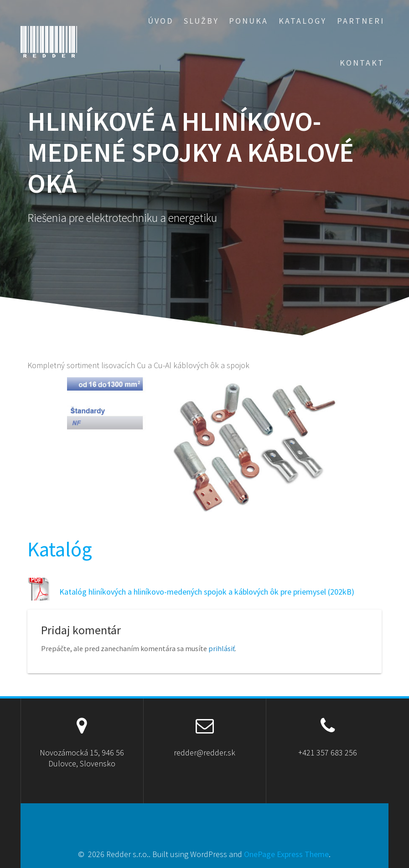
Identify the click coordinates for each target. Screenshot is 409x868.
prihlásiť (222, 648)
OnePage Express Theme (286, 854)
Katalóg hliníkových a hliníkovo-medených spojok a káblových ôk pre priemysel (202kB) (207, 592)
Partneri (361, 21)
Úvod (160, 21)
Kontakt (362, 63)
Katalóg (60, 549)
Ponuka (249, 21)
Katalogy (303, 21)
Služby (201, 21)
